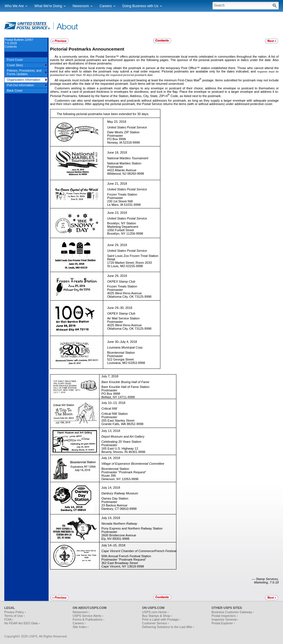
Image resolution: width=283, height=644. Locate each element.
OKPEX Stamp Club (121, 281)
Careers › (79, 623)
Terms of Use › (15, 616)
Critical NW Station (115, 414)
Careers (106, 6)
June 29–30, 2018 (120, 308)
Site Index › (81, 627)
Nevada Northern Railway (119, 524)
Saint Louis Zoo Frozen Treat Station (133, 256)
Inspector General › (225, 619)
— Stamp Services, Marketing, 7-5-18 (265, 581)
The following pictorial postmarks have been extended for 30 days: (103, 114)
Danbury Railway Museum (120, 493)
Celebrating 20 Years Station (121, 442)
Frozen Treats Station (122, 194)
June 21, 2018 (117, 184)
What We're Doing (48, 6)
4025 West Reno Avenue (124, 293)
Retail (111, 259)
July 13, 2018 (111, 431)
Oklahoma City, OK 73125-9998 (129, 297)
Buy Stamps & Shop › (157, 616)
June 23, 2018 (117, 213)
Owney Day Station (115, 498)
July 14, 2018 (111, 458)
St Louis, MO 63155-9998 (125, 266)
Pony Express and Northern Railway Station (132, 528)
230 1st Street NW (120, 201)
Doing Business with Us (140, 6)
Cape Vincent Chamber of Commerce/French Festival (139, 551)
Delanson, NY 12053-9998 (120, 479)
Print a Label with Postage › (161, 619)
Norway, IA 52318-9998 (123, 142)
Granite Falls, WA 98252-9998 (122, 424)
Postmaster (115, 136)
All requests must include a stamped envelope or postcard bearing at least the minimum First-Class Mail (127, 80)
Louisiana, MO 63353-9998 (126, 363)
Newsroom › (81, 612)
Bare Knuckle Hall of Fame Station (125, 387)
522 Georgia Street (120, 359)
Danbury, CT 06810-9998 (119, 509)
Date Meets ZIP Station (123, 132)
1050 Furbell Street (121, 230)
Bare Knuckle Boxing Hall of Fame (125, 382)
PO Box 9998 (116, 139)
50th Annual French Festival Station (126, 556)
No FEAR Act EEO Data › (22, 623)
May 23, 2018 (117, 122)
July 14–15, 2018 (113, 545)
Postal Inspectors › (225, 616)
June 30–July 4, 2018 (122, 342)
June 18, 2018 (117, 152)
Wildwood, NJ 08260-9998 (126, 174)
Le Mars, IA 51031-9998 (124, 205)
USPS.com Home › (155, 612)
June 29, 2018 (117, 245)
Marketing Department (123, 227)
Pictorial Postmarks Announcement (87, 49)
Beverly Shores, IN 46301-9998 (123, 452)
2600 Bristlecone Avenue (119, 535)
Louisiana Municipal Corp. (125, 347)
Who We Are (14, 6)
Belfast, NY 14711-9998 (118, 397)
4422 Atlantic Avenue (122, 170)
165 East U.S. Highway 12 (120, 448)
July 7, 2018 (110, 376)
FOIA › (9, 619)
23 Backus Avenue (114, 505)
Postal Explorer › (223, 623)
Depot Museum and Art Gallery (123, 436)
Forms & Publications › (88, 619)
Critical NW (109, 408)
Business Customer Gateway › (233, 612)
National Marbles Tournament (128, 158)
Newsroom (81, 6)
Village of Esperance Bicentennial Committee (133, 464)
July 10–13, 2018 (113, 403)
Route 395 (109, 476)
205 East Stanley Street (118, 420)
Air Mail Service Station (123, 318)
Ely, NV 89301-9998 (115, 539)
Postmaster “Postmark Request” (124, 472)
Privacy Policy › (15, 612)
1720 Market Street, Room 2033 (130, 263)
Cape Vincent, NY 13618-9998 (123, 566)
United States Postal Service (127, 127)
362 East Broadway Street (120, 563)
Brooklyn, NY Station (122, 223)
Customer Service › (156, 623)
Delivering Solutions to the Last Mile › (168, 627)
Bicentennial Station (121, 353)
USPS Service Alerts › (88, 616)
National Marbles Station (124, 163)
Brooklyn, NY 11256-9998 (125, 234)
